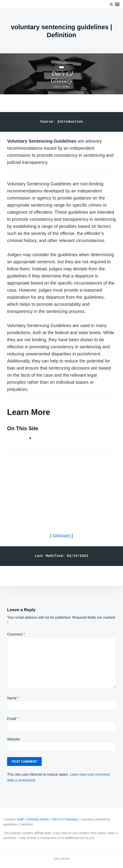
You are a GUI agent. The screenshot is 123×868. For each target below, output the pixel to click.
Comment (16, 634)
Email (13, 719)
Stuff (20, 819)
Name (13, 698)
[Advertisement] (61, 487)
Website (14, 739)
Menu (117, 4)
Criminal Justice (38, 819)
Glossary (62, 536)
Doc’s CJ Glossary (65, 819)
